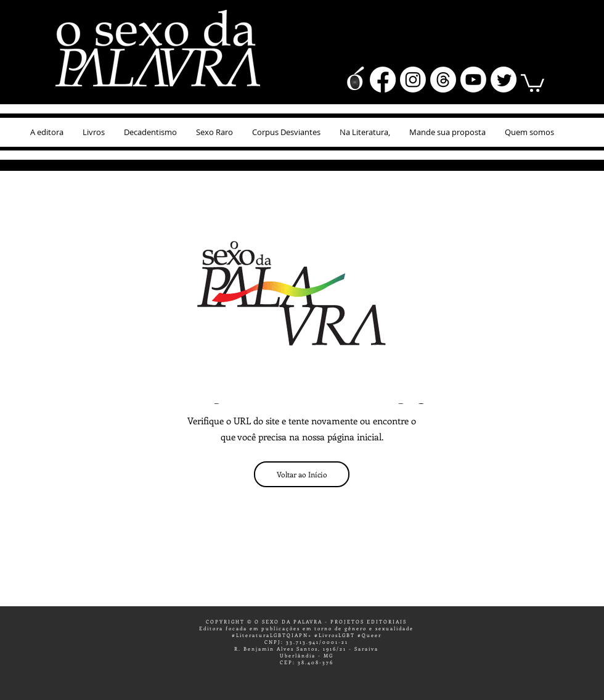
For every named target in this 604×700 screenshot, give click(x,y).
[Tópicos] (443, 80)
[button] (533, 82)
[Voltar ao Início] (302, 474)
